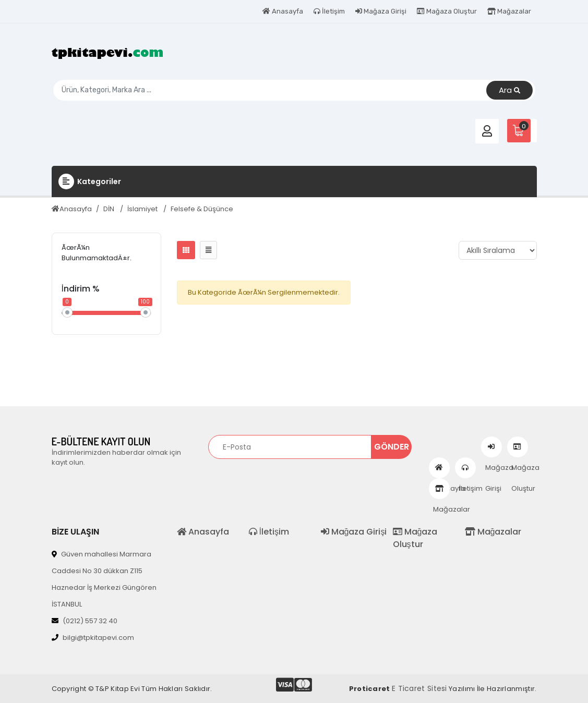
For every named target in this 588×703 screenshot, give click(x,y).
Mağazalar (509, 11)
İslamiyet (143, 209)
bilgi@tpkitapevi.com (93, 638)
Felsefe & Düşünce (202, 209)
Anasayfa (283, 11)
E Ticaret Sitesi (419, 688)
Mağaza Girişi (381, 11)
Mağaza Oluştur (447, 11)
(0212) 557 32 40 (85, 621)
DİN (110, 209)
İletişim (329, 11)
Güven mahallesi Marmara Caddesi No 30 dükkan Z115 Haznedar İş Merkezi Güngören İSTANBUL (104, 579)
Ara (509, 90)
